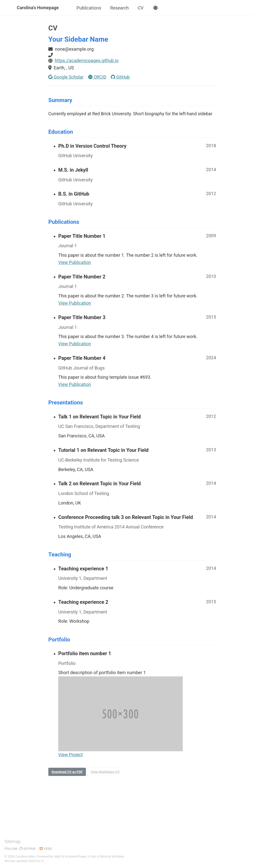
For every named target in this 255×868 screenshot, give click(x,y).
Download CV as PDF (68, 774)
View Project (71, 757)
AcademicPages (76, 857)
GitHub (121, 77)
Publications (90, 8)
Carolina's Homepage (38, 8)
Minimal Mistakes (113, 857)
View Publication (75, 264)
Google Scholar (66, 77)
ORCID (98, 77)
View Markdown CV (106, 774)
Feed (46, 849)
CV (141, 8)
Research (120, 8)
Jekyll (58, 857)
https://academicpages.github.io (87, 61)
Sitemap (13, 842)
